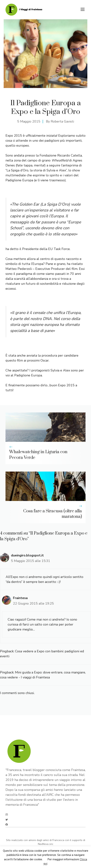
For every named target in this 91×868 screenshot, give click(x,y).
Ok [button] (45, 859)
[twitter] (7, 820)
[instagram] (7, 815)
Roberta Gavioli (62, 121)
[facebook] (7, 825)
